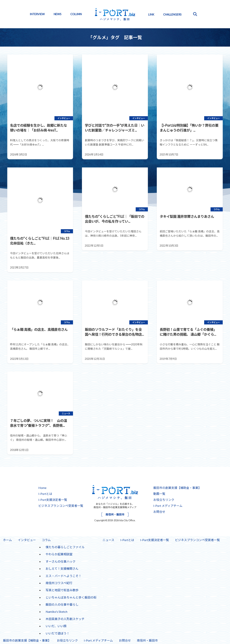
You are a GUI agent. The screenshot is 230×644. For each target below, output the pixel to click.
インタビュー (27, 540)
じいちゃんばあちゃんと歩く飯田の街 (71, 597)
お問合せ (159, 512)
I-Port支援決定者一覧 (53, 500)
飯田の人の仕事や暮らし (62, 604)
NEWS (58, 14)
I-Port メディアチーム (168, 506)
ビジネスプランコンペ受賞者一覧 (61, 506)
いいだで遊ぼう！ (58, 633)
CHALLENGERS (172, 15)
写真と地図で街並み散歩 (62, 590)
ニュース (108, 540)
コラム (46, 540)
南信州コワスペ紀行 (59, 583)
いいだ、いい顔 (56, 626)
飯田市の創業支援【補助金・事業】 (177, 488)
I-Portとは (45, 494)
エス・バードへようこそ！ (64, 576)
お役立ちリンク (164, 500)
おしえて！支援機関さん (62, 569)
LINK (151, 15)
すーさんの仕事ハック (61, 561)
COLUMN (76, 14)
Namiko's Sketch (57, 612)
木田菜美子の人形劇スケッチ (65, 619)
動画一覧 (159, 494)
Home (42, 488)
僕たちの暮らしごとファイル (65, 547)
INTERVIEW (37, 14)
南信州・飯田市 (115, 514)
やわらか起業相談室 (59, 554)
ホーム (7, 540)
